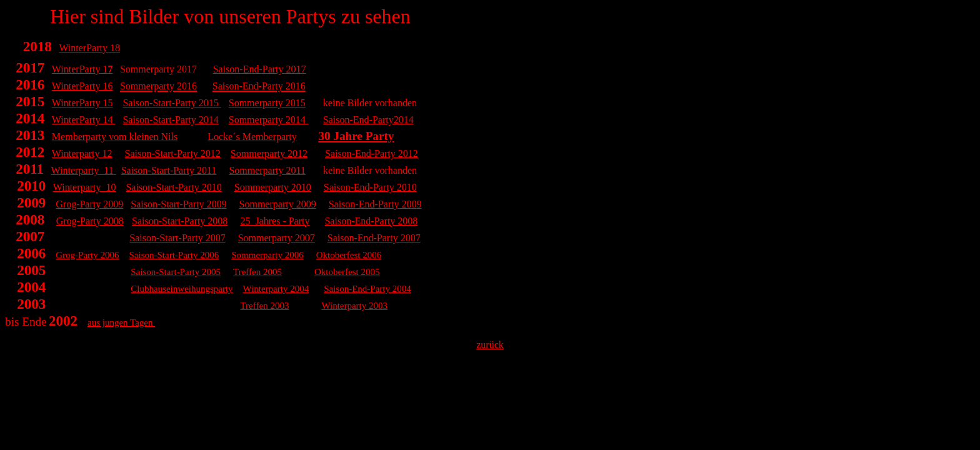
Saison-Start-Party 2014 (170, 120)
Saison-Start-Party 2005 (176, 272)
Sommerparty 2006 (267, 255)
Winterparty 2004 (276, 289)
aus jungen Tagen (121, 322)
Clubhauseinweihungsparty (182, 289)
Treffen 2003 (264, 306)
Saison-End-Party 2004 (367, 289)
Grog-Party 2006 (87, 255)
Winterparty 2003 (354, 306)
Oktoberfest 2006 (349, 255)
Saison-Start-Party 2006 (174, 255)
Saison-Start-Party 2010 (173, 187)
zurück (490, 345)
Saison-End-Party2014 (368, 120)
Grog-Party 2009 (89, 204)
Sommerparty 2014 (268, 120)
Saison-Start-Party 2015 (170, 103)
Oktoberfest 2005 (347, 272)
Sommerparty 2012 (269, 153)
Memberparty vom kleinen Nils (115, 137)
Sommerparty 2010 (273, 187)
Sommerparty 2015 (267, 103)
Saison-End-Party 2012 (372, 153)
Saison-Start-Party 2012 (173, 153)
